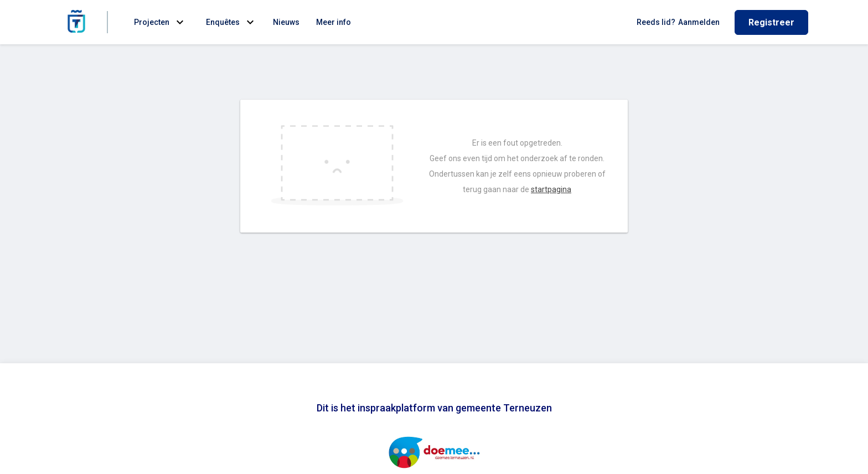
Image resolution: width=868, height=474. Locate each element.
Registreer (771, 22)
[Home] (76, 22)
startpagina (551, 189)
